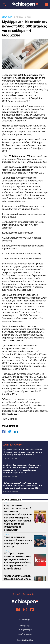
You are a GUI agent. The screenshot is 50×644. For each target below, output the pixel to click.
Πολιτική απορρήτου (25, 630)
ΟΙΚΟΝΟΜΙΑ (7, 17)
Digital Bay (29, 640)
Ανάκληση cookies (25, 634)
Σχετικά (17, 594)
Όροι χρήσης (25, 626)
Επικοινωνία (29, 594)
